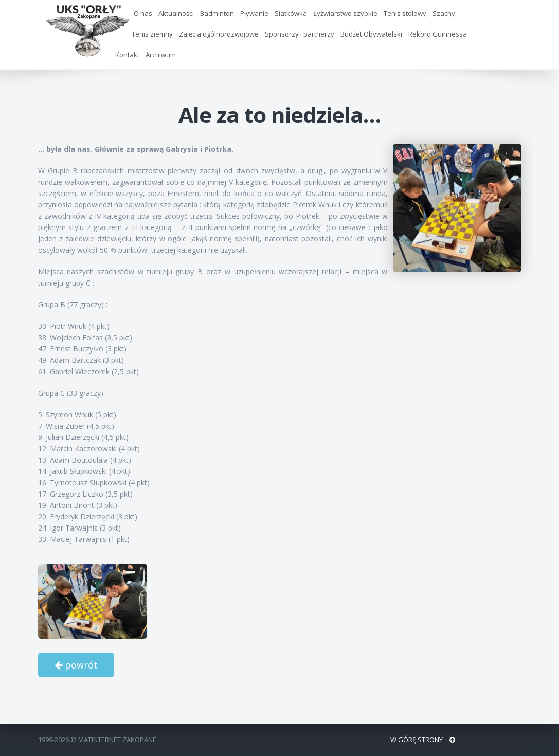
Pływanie (254, 13)
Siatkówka (291, 13)
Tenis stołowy (405, 13)
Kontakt (127, 55)
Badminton (217, 13)
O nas (143, 13)
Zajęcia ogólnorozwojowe (219, 34)
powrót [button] (76, 665)
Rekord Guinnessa (438, 34)
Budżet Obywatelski (371, 34)
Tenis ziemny (152, 34)
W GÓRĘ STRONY (423, 740)
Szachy (444, 13)
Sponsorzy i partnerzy (300, 34)
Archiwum (161, 55)
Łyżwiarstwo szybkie (345, 13)
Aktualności (176, 13)
